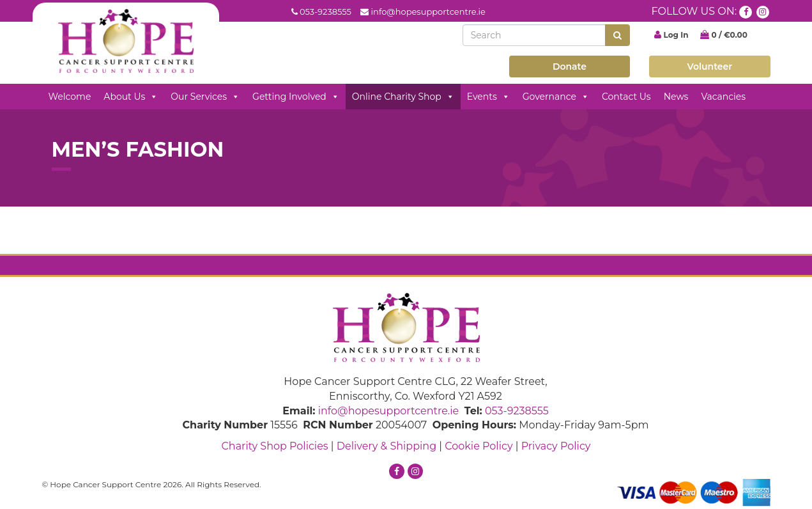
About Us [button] (131, 97)
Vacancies (723, 97)
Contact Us (626, 97)
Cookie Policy (479, 446)
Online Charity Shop (403, 97)
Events (488, 97)
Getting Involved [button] (296, 97)
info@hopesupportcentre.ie (428, 12)
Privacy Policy (556, 446)
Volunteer (710, 67)
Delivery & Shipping (387, 446)
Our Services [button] (205, 97)
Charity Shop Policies (274, 446)
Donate (570, 67)
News (676, 97)
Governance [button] (556, 97)
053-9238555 (326, 12)
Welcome (70, 97)
